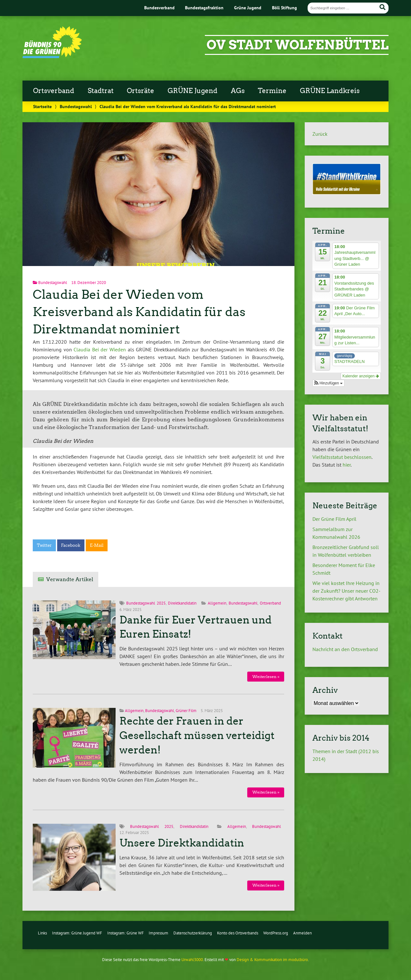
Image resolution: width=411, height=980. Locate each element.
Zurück (320, 134)
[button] (328, 383)
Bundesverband (159, 8)
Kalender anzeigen (361, 376)
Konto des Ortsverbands (238, 933)
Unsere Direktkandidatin (182, 843)
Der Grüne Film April (336, 519)
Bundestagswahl (76, 106)
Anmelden (302, 933)
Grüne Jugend (248, 8)
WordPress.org (276, 933)
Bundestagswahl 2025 (146, 603)
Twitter (44, 545)
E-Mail (97, 545)
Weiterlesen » (266, 677)
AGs (238, 91)
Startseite (42, 106)
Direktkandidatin (182, 603)
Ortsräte (140, 91)
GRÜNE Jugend (192, 91)
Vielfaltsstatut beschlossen (342, 457)
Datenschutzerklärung (193, 933)
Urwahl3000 (192, 960)
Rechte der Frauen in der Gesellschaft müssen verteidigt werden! (197, 735)
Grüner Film (186, 711)
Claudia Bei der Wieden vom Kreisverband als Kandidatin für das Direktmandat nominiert (139, 312)
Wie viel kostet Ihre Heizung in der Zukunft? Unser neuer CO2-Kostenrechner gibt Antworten (346, 591)
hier (347, 465)
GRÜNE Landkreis (330, 91)
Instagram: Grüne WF (126, 933)
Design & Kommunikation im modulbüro (272, 960)
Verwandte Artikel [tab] (70, 579)
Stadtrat (101, 91)
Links (42, 933)
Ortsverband (54, 91)
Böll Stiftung (284, 8)
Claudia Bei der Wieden (100, 349)
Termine (272, 91)
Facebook (71, 545)
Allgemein (217, 603)
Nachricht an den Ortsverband (345, 649)
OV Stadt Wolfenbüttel (297, 45)
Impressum (158, 933)
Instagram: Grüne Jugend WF (77, 933)
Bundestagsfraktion (204, 8)
